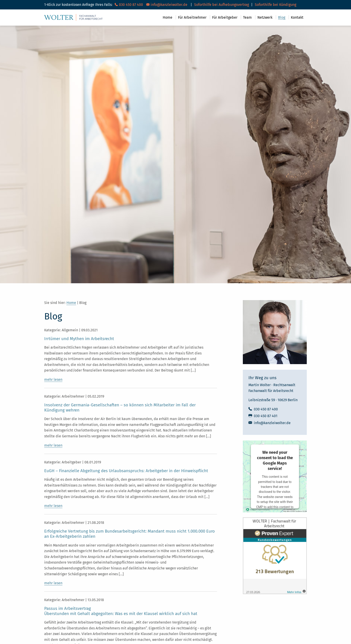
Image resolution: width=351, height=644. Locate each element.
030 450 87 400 (266, 409)
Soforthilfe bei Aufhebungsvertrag (222, 5)
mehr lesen (53, 380)
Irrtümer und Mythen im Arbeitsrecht (79, 339)
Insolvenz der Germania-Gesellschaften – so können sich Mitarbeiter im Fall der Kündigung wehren (120, 408)
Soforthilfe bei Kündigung (275, 5)
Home (71, 303)
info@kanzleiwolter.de (272, 423)
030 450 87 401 (266, 416)
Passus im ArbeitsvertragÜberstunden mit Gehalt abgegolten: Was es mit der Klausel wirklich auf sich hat (121, 611)
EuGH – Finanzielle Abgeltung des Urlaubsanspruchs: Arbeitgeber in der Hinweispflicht (126, 471)
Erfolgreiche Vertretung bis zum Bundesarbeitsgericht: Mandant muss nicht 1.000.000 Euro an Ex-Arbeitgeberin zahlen (129, 534)
